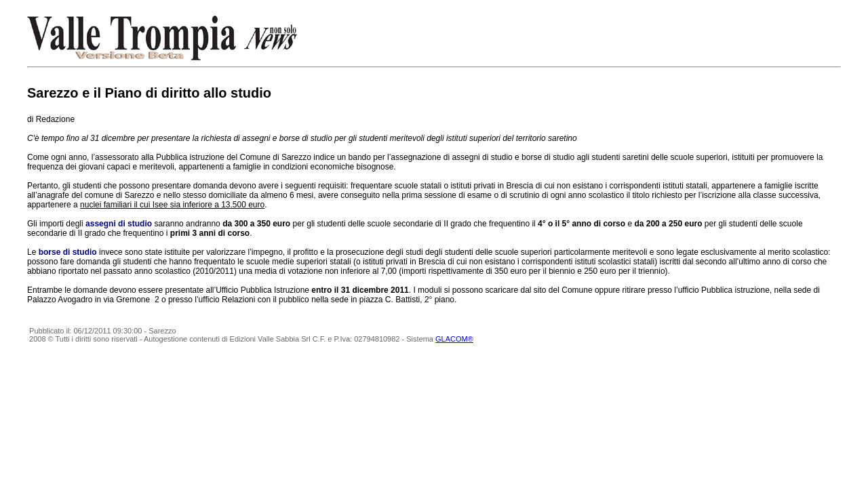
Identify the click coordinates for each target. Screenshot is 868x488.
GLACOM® (454, 339)
